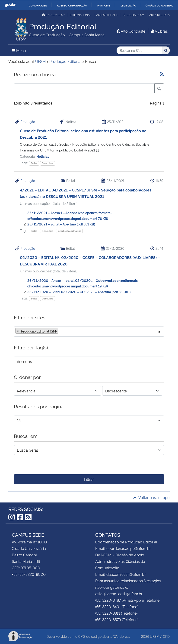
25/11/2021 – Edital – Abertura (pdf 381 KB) (61, 224)
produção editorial (69, 231)
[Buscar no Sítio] (139, 51)
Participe (104, 5)
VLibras (159, 31)
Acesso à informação (72, 5)
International (81, 15)
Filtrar (89, 479)
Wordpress (122, 636)
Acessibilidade (107, 15)
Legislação (128, 5)
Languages (52, 15)
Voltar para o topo (151, 497)
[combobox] (89, 332)
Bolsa (34, 163)
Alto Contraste (131, 31)
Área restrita (159, 15)
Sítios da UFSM (134, 15)
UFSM (155, 636)
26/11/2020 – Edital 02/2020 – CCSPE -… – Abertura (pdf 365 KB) (79, 292)
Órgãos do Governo (159, 5)
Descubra (48, 163)
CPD (166, 636)
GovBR (10, 5)
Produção (28, 122)
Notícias (43, 156)
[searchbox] (61, 331)
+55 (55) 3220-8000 (29, 574)
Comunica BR (38, 5)
